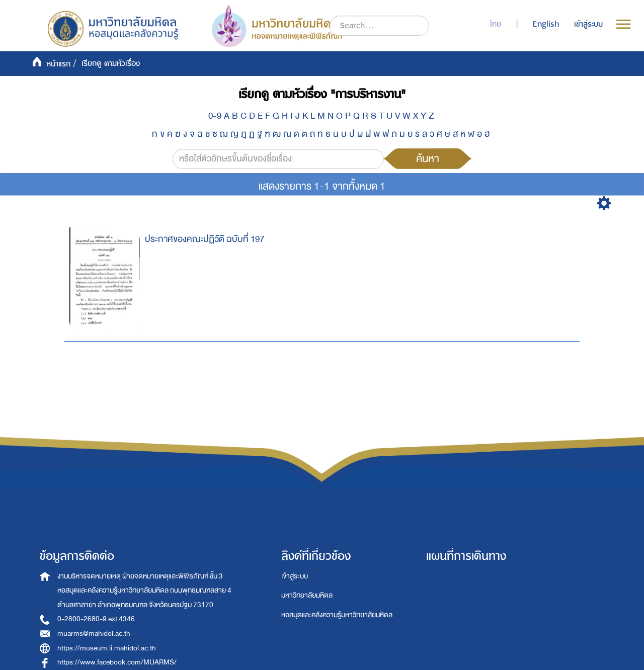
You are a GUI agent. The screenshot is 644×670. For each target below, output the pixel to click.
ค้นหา (428, 158)
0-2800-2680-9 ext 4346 (96, 619)
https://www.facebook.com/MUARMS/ (117, 662)
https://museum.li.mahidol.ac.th (107, 648)
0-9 (215, 116)
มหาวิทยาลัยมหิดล (307, 595)
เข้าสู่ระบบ (295, 576)
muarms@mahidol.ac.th (94, 634)
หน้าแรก (58, 64)
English (546, 24)
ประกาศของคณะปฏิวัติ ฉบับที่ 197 (205, 239)
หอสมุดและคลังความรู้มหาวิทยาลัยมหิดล (337, 615)
